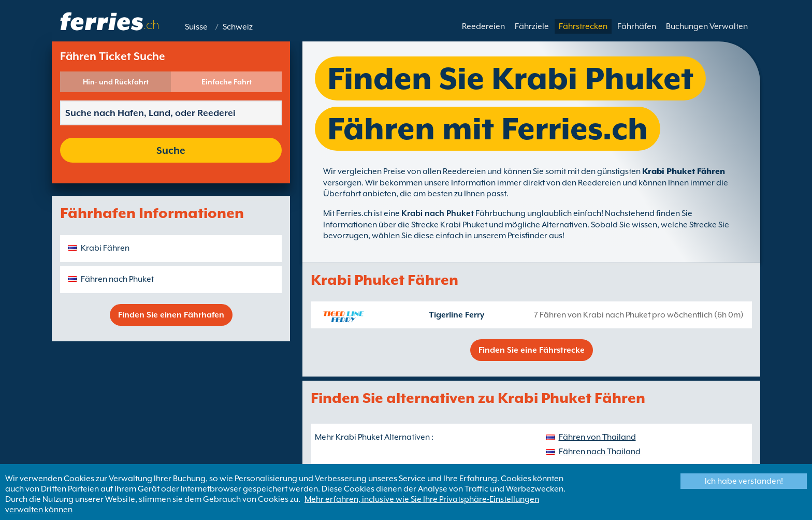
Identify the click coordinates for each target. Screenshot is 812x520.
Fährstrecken (583, 26)
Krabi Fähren (105, 248)
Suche (171, 150)
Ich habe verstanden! (744, 481)
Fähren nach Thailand (600, 452)
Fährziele (532, 26)
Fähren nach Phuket (117, 279)
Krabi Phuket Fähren (684, 171)
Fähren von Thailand (597, 437)
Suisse (196, 27)
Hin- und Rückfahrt (116, 82)
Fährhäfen (637, 26)
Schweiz (238, 27)
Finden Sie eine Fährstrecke (532, 350)
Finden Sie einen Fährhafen (171, 315)
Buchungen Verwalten (707, 26)
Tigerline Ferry (456, 315)
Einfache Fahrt (227, 82)
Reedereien (483, 26)
